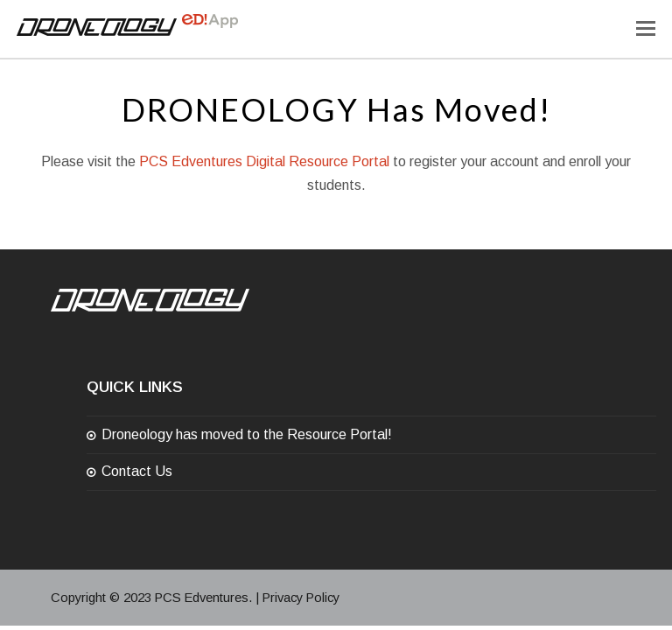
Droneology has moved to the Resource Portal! (247, 434)
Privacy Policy (301, 598)
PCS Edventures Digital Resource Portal (264, 161)
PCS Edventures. (203, 598)
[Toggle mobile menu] (646, 29)
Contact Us (137, 471)
